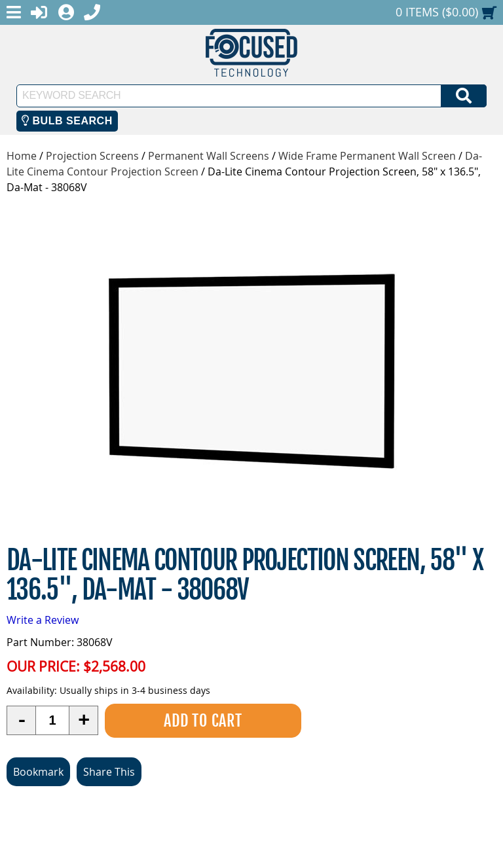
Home (22, 156)
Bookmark (38, 772)
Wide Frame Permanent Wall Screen (367, 156)
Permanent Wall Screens (209, 156)
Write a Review (43, 620)
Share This (109, 772)
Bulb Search (67, 121)
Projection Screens (92, 156)
